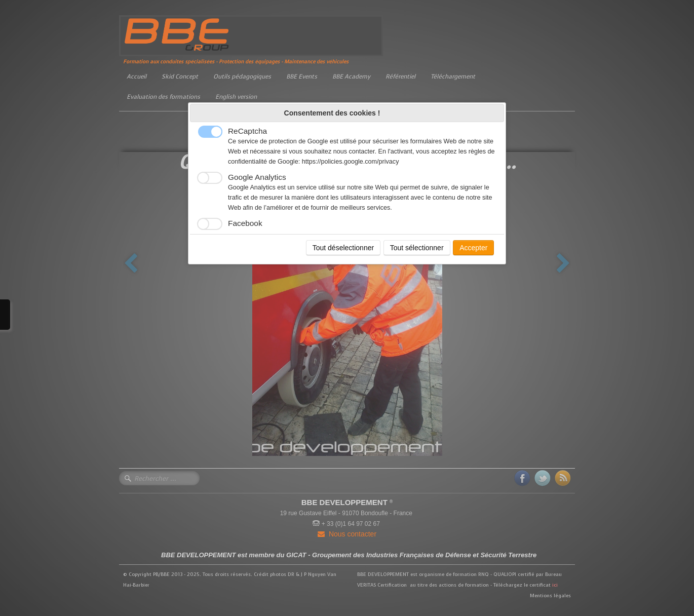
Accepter (473, 248)
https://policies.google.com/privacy (351, 162)
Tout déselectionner (343, 248)
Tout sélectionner (417, 248)
